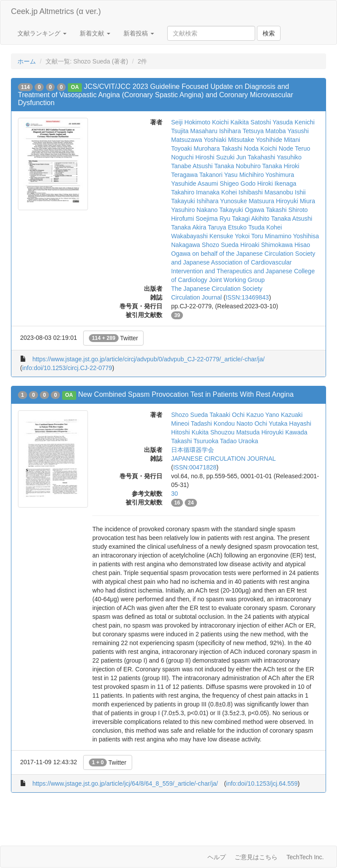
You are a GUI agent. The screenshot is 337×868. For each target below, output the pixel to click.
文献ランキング (42, 33)
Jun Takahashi (256, 157)
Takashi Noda (240, 148)
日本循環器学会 (193, 450)
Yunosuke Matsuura (247, 201)
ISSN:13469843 (247, 297)
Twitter (114, 338)
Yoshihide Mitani (278, 140)
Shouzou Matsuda (235, 432)
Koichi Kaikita (230, 122)
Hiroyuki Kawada (284, 432)
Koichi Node (277, 148)
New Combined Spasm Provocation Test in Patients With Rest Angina (186, 394)
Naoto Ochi (252, 423)
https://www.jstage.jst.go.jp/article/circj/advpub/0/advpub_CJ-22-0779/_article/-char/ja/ (149, 359)
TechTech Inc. (305, 857)
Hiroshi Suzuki (215, 157)
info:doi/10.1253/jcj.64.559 (262, 783)
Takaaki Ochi (227, 415)
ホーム (27, 61)
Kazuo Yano (263, 415)
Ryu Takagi (234, 219)
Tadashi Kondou (213, 423)
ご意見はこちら (256, 857)
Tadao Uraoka (239, 441)
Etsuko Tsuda (246, 227)
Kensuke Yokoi (229, 236)
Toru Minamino (271, 236)
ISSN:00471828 (195, 467)
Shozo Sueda (220, 245)
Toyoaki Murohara (195, 148)
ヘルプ (217, 857)
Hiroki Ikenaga (277, 183)
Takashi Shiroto (287, 210)
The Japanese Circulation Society (217, 289)
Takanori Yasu (218, 175)
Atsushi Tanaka (213, 166)
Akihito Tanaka (271, 219)
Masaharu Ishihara (216, 131)
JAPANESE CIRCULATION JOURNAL (223, 459)
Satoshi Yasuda (272, 122)
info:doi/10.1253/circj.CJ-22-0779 (67, 368)
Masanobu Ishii (285, 192)
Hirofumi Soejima (195, 219)
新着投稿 (139, 33)
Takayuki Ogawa (242, 210)
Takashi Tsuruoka (195, 441)
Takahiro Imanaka (195, 192)
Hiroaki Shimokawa (267, 245)
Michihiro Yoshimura (267, 175)
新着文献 (95, 33)
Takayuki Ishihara (195, 201)
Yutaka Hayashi (290, 423)
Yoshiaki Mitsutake (229, 140)
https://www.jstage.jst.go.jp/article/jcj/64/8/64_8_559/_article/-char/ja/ (125, 783)
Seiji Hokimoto (191, 122)
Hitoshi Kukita (190, 432)
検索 (269, 33)
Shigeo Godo (238, 183)
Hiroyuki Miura (295, 201)
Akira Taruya (209, 227)
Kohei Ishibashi (242, 192)
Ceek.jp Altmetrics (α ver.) (56, 11)
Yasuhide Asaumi (195, 183)
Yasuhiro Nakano (194, 210)
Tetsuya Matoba (264, 131)
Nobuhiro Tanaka (259, 166)
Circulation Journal (197, 297)
